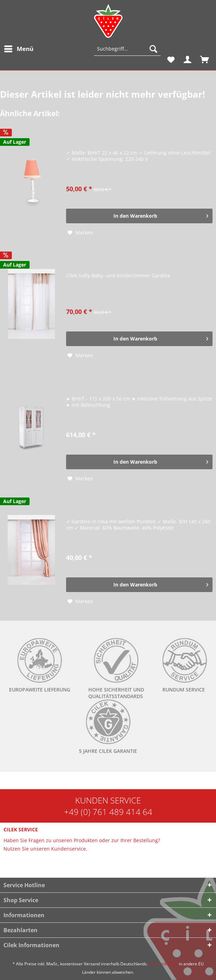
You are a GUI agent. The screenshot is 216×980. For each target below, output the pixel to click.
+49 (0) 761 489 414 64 (108, 812)
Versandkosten (163, 964)
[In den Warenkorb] (139, 216)
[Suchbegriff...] (127, 49)
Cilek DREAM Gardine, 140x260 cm (113, 506)
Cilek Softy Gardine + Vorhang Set (111, 260)
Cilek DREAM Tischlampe (99, 138)
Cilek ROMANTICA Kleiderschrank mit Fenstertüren (135, 384)
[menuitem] (18, 49)
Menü (19, 48)
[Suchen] (153, 49)
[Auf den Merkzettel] (80, 233)
